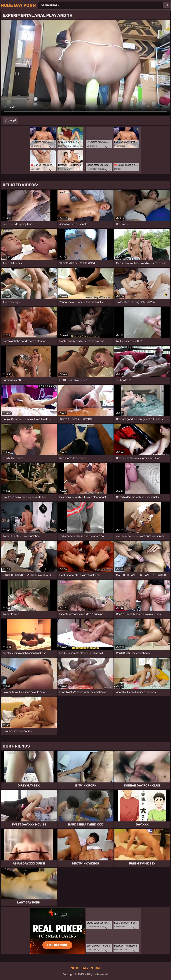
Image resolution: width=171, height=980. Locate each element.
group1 (12, 120)
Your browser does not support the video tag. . (85, 68)
